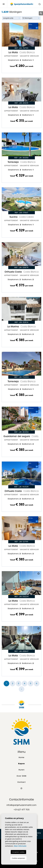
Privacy (38, 833)
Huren (22, 770)
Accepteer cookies (18, 852)
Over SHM (22, 776)
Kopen (21, 764)
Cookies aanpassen (18, 858)
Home (22, 757)
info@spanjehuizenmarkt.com (21, 805)
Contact (22, 782)
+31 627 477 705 (22, 810)
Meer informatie (20, 846)
